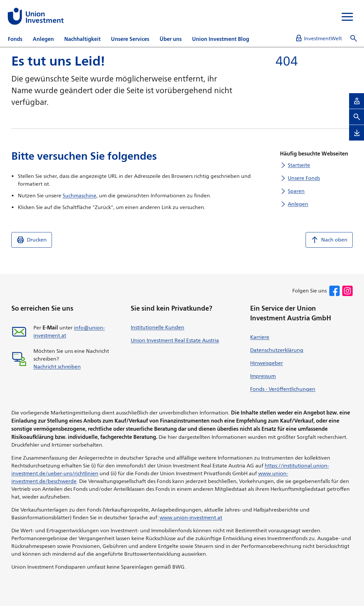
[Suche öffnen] (354, 38)
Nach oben (329, 240)
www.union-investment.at (191, 518)
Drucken (32, 240)
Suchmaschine (79, 196)
